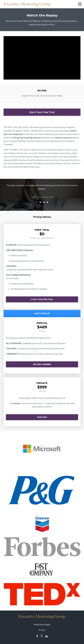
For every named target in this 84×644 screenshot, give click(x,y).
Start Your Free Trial (42, 112)
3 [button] (44, 202)
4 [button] (47, 202)
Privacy (42, 630)
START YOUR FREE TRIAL (42, 299)
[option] (42, 191)
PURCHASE (42, 417)
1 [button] (37, 202)
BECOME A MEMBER (42, 364)
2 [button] (40, 202)
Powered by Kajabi (42, 625)
